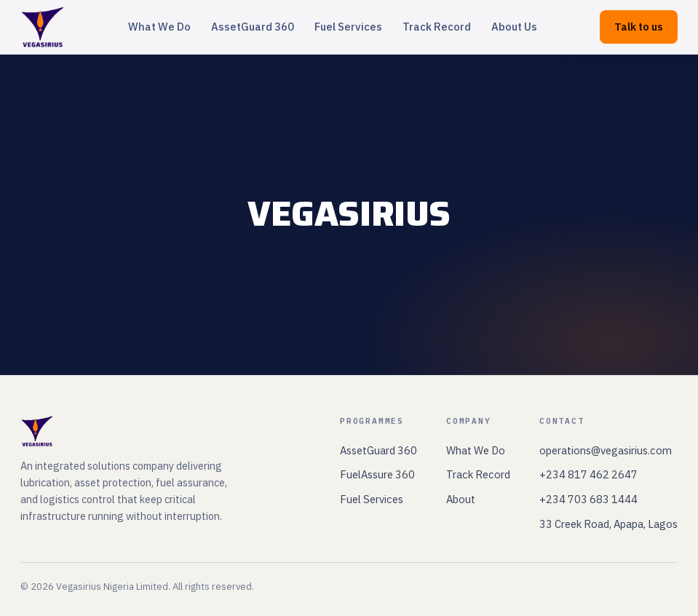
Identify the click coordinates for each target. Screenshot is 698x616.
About (461, 499)
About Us (514, 27)
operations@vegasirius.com (606, 450)
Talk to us (639, 27)
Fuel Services (348, 27)
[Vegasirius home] (43, 27)
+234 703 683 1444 (588, 499)
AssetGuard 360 (253, 27)
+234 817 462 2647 (588, 474)
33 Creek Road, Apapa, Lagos (608, 524)
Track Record (437, 27)
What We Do (159, 27)
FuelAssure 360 (377, 474)
